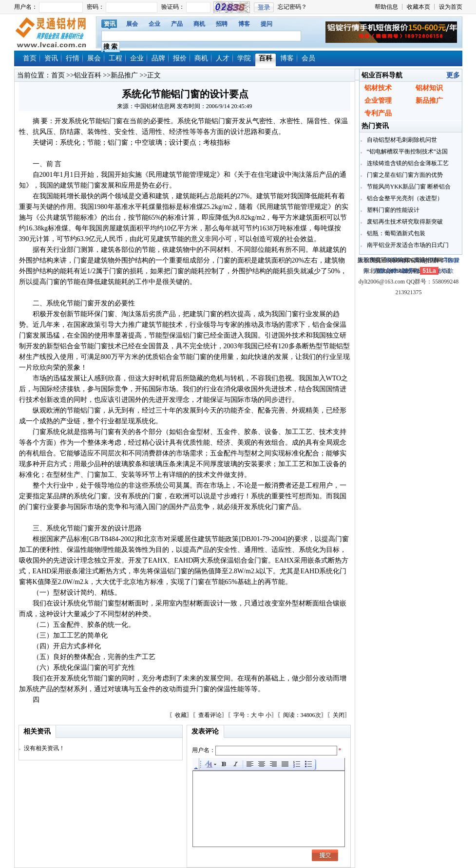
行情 (73, 58)
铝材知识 (429, 88)
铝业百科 (88, 75)
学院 (244, 58)
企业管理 (378, 101)
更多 (453, 75)
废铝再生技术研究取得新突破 (404, 222)
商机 (199, 24)
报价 (180, 58)
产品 (177, 24)
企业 (154, 24)
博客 (244, 24)
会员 (308, 58)
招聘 (222, 24)
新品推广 (124, 75)
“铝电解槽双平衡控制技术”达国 (407, 151)
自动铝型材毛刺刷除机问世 (401, 140)
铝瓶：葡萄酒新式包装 (395, 233)
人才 (223, 58)
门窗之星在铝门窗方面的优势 (404, 175)
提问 (267, 24)
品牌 (158, 58)
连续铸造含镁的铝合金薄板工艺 (407, 163)
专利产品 (378, 113)
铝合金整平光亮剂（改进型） (404, 198)
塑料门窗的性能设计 (392, 210)
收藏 (181, 715)
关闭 (339, 715)
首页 (30, 58)
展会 (132, 24)
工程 (115, 58)
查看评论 (210, 715)
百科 (266, 58)
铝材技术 (378, 88)
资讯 (110, 24)
